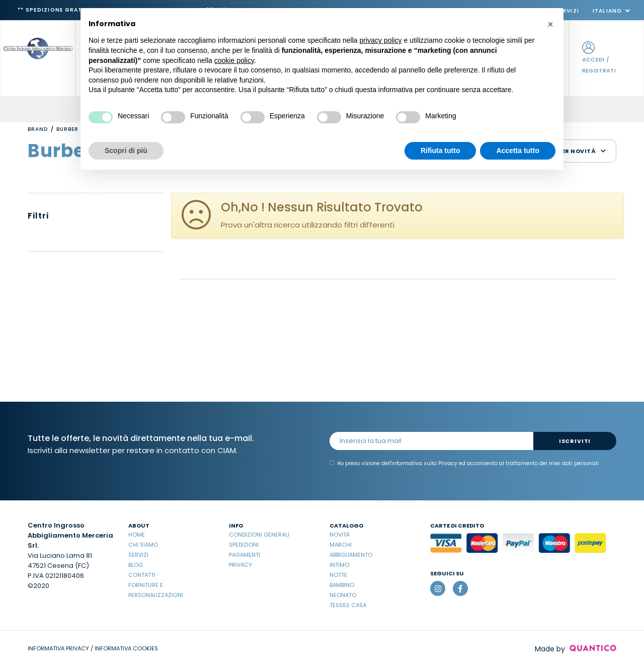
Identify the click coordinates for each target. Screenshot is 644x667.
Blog (136, 565)
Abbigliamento (351, 555)
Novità (340, 535)
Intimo (339, 565)
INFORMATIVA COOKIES (126, 648)
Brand (38, 129)
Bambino (342, 585)
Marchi (341, 545)
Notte (338, 575)
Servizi (138, 555)
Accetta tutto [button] (518, 151)
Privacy (240, 565)
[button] (550, 24)
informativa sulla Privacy (424, 463)
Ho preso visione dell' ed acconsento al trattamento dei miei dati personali (464, 464)
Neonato (343, 595)
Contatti (142, 575)
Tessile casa (348, 605)
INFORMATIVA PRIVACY (58, 648)
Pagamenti (245, 555)
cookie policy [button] (234, 60)
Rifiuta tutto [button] (440, 151)
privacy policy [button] (381, 40)
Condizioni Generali (259, 535)
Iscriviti (575, 441)
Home (137, 535)
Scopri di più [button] (126, 151)
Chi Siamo (143, 545)
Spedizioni (244, 545)
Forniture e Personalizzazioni (156, 590)
